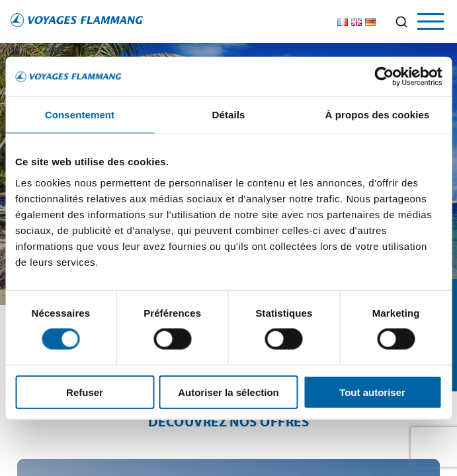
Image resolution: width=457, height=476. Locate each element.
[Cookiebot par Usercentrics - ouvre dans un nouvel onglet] (384, 77)
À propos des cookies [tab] (378, 115)
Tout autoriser (372, 392)
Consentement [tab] (80, 115)
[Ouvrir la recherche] (401, 22)
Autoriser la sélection (228, 392)
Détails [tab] (229, 115)
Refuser (85, 392)
